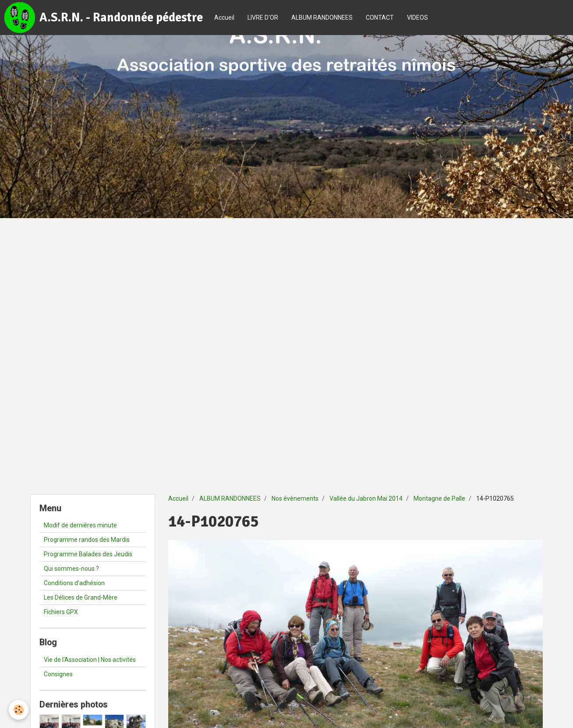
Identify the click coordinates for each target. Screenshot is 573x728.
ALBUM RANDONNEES (322, 18)
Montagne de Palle (439, 498)
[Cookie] (19, 710)
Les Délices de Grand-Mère (81, 597)
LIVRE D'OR (263, 18)
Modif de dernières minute (80, 525)
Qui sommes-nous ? (71, 569)
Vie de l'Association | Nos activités (90, 660)
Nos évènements (295, 498)
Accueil (224, 18)
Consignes (58, 674)
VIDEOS (417, 18)
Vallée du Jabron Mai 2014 (366, 498)
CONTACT (380, 18)
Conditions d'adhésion (74, 583)
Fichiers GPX (61, 612)
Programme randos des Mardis (87, 540)
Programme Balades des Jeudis (88, 554)
